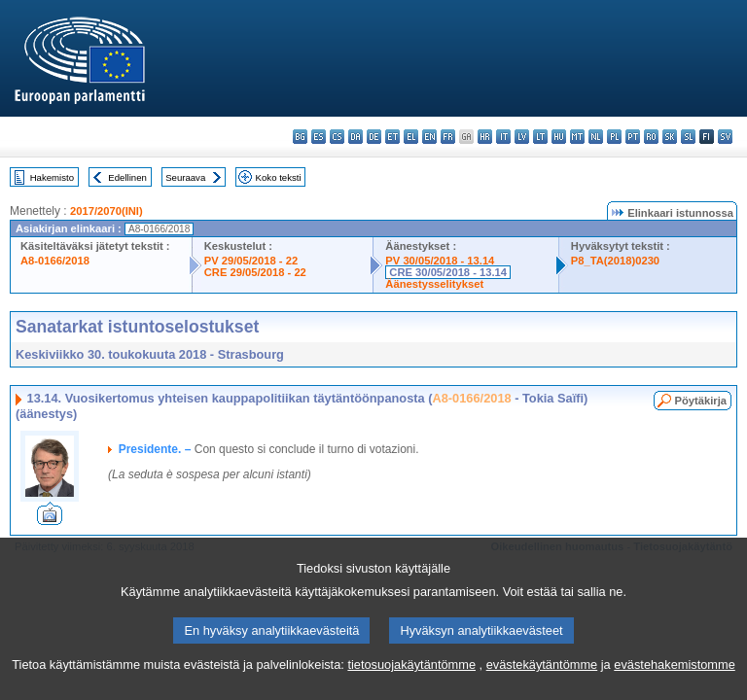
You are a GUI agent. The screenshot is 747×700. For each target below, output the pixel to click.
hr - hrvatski (485, 137)
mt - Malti (577, 137)
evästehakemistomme (674, 675)
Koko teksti (279, 177)
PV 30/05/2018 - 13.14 (440, 261)
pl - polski (614, 137)
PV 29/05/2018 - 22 (251, 261)
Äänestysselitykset (434, 284)
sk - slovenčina (670, 137)
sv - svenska (725, 137)
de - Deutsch (374, 137)
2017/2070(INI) (107, 211)
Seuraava (185, 177)
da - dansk (356, 137)
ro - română (651, 137)
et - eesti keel (392, 137)
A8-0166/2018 (55, 261)
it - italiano (503, 137)
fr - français (448, 137)
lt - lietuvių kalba (540, 137)
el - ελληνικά (411, 137)
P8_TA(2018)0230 (615, 261)
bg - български (300, 137)
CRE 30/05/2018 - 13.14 (448, 272)
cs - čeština (337, 137)
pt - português (633, 137)
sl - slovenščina (688, 137)
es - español (319, 137)
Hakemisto (52, 177)
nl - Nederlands (596, 137)
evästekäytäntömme (542, 675)
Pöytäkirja (701, 401)
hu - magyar (559, 137)
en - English (429, 137)
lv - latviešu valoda (522, 137)
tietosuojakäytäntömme (411, 675)
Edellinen (127, 177)
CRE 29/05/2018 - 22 (255, 272)
